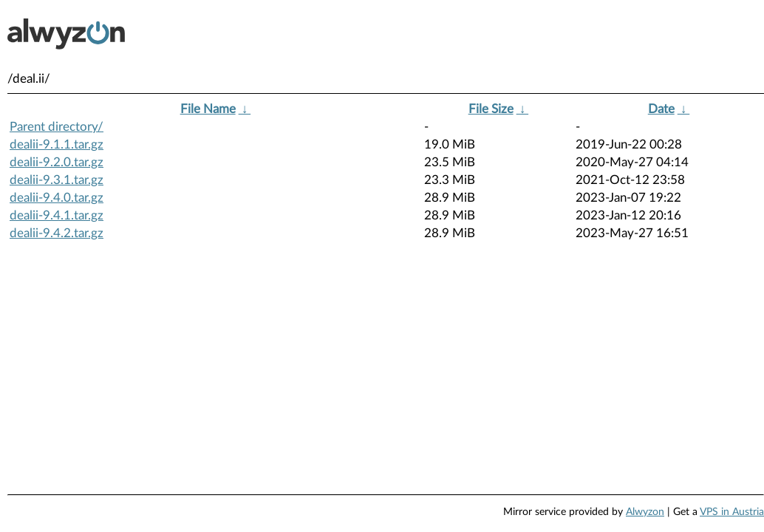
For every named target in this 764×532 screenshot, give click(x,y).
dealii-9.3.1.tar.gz (57, 180)
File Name (208, 109)
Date (661, 109)
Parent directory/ (57, 127)
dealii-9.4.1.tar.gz (57, 215)
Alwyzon (645, 512)
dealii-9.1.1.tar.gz (57, 144)
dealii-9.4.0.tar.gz (57, 198)
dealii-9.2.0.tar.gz (57, 162)
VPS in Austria (732, 512)
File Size (491, 109)
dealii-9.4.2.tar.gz (57, 233)
